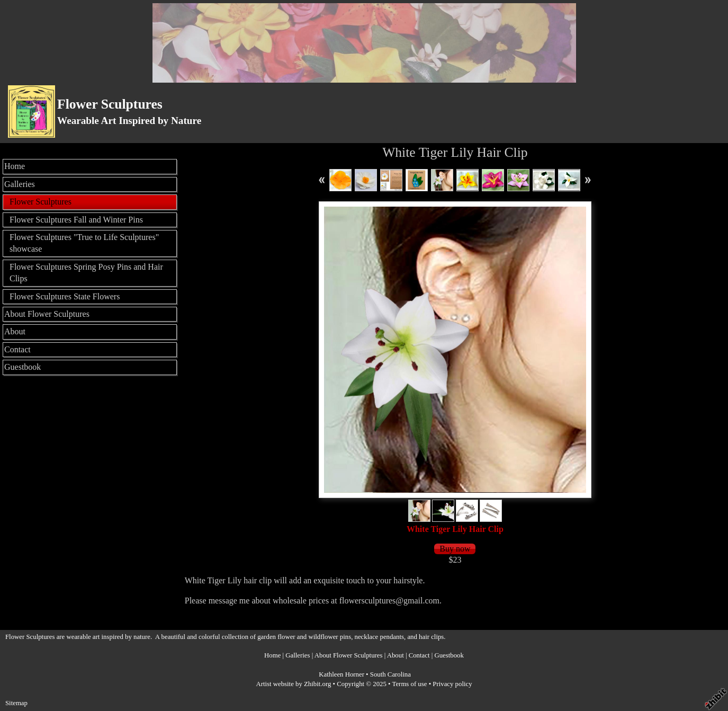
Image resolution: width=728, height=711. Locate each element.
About (15, 331)
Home (15, 166)
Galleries (20, 184)
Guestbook (23, 367)
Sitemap (16, 703)
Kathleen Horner (341, 674)
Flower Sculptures (110, 104)
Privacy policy (452, 684)
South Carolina (390, 674)
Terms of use (410, 684)
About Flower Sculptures (47, 314)
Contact (17, 349)
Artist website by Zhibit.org (293, 684)
